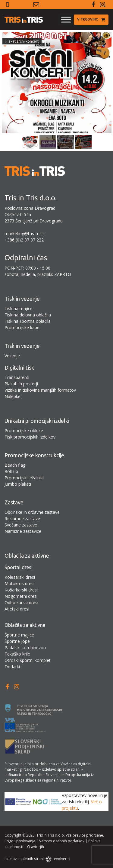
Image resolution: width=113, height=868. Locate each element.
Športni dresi (19, 567)
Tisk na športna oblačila (28, 321)
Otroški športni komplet (28, 660)
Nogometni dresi (21, 596)
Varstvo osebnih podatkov (62, 841)
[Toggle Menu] (66, 19)
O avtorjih (36, 847)
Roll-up (11, 471)
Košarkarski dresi (21, 590)
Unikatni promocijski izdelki (37, 421)
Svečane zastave (21, 525)
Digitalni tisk (19, 368)
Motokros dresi (19, 583)
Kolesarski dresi (20, 577)
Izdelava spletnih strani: (25, 859)
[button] (91, 20)
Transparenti (17, 377)
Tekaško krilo (17, 654)
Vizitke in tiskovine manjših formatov (40, 390)
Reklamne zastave (22, 518)
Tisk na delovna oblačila (28, 315)
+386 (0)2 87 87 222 (24, 240)
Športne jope (17, 641)
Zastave (14, 502)
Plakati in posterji (21, 384)
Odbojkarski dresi (21, 602)
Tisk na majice (19, 308)
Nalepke (13, 396)
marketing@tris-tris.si (25, 233)
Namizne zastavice (23, 531)
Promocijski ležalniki (24, 478)
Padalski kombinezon (25, 648)
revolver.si (61, 859)
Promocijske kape (22, 327)
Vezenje (12, 356)
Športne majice (19, 635)
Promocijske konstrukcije (34, 455)
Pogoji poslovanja (20, 841)
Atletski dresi (17, 609)
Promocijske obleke (24, 431)
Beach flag (15, 465)
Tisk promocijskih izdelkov (30, 437)
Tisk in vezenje (22, 299)
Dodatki (12, 667)
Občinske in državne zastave (32, 512)
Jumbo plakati (18, 484)
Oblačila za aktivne (27, 555)
